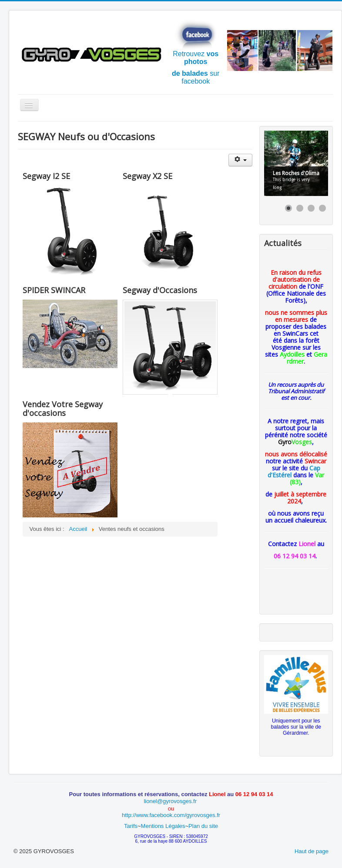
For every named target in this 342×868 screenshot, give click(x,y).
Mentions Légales (163, 826)
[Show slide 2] (300, 208)
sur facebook (196, 77)
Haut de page (312, 851)
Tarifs (131, 826)
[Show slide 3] (311, 208)
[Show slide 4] (322, 208)
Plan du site (203, 826)
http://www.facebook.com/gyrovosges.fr (171, 815)
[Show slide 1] (288, 208)
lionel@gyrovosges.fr (171, 801)
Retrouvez (196, 42)
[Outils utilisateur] (240, 160)
